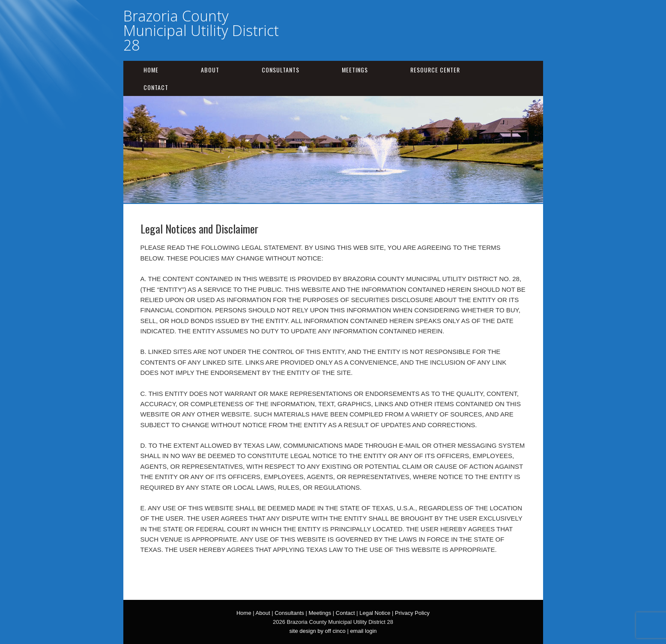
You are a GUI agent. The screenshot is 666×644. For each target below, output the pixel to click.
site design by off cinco (317, 631)
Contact (156, 87)
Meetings (355, 70)
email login (363, 631)
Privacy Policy (412, 613)
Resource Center (435, 70)
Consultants (281, 70)
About (210, 70)
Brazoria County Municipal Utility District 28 (201, 30)
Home (151, 70)
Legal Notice (375, 613)
